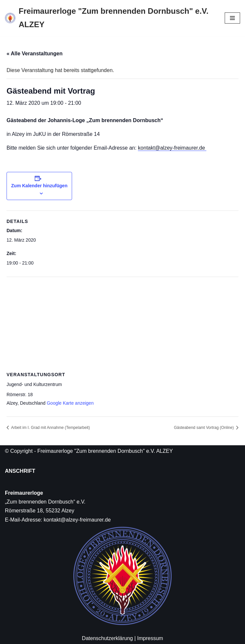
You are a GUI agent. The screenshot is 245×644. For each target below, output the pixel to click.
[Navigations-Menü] (232, 18)
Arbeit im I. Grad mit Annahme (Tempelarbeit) (50, 428)
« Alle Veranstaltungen (35, 54)
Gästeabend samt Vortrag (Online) (204, 428)
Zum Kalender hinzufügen (39, 186)
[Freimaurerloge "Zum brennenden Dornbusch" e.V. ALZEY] (110, 18)
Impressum (150, 638)
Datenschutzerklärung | (109, 638)
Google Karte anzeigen (70, 403)
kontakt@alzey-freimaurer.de (172, 148)
